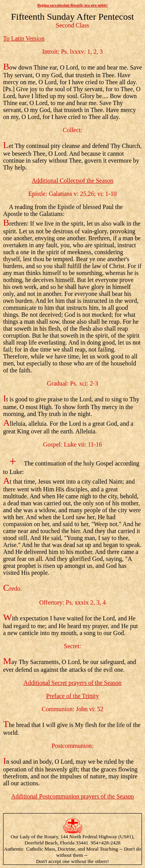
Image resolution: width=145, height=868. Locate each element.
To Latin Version (24, 38)
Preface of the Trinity (72, 696)
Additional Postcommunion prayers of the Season (73, 796)
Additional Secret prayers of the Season (73, 683)
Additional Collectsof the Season (72, 181)
